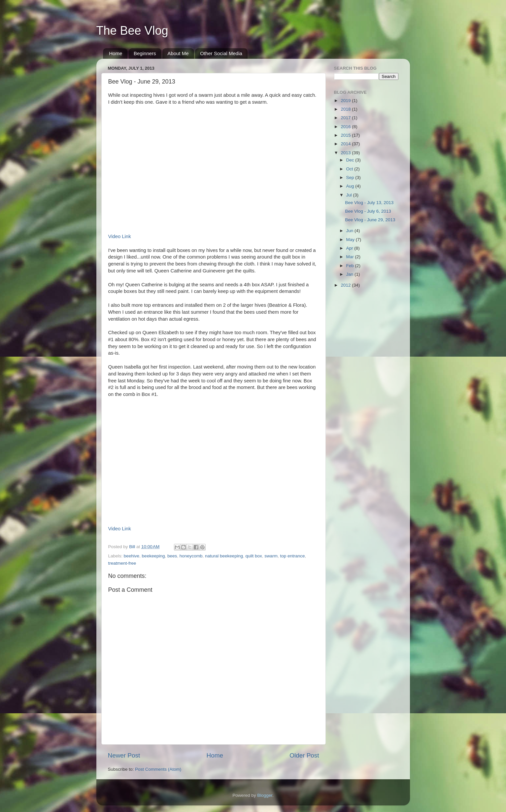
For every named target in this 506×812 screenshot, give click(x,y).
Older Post (304, 755)
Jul (350, 195)
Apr (350, 248)
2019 (346, 101)
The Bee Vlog (132, 31)
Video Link (120, 236)
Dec (351, 160)
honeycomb (191, 556)
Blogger (265, 795)
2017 (346, 118)
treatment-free (122, 563)
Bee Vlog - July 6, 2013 (368, 211)
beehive (132, 556)
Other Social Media (221, 53)
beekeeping (153, 556)
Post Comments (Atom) (158, 769)
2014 (346, 144)
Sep (351, 177)
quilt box (253, 556)
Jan (351, 274)
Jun (351, 231)
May (351, 240)
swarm (271, 556)
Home (116, 53)
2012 (346, 285)
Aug (351, 186)
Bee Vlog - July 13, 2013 (369, 203)
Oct (350, 169)
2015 (346, 135)
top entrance (293, 556)
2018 (346, 109)
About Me (178, 53)
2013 (346, 153)
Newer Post (124, 755)
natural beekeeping (224, 556)
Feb (351, 266)
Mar (351, 257)
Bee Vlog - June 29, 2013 (370, 220)
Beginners (145, 53)
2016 (346, 127)
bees (172, 556)
